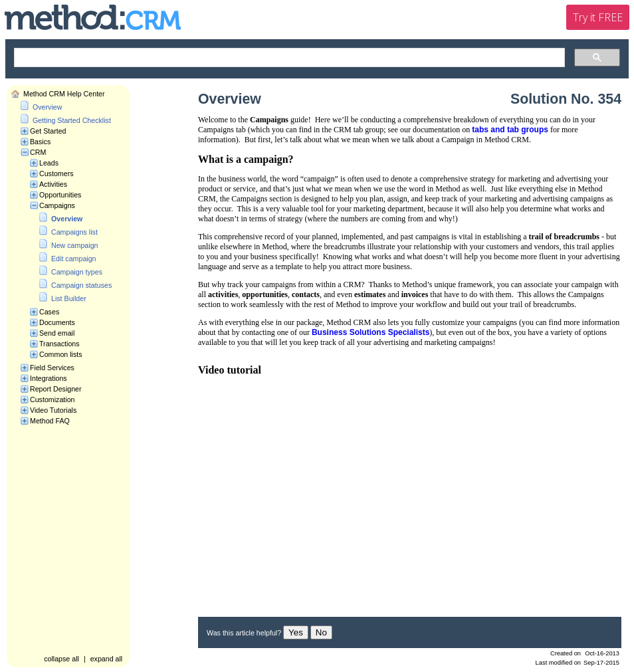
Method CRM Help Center (64, 94)
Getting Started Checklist (72, 120)
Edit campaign (74, 259)
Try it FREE (598, 17)
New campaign (74, 245)
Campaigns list (74, 232)
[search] (288, 58)
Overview (47, 107)
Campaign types (77, 272)
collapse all (61, 659)
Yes (296, 632)
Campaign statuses (81, 285)
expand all (107, 659)
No (321, 632)
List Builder (69, 298)
